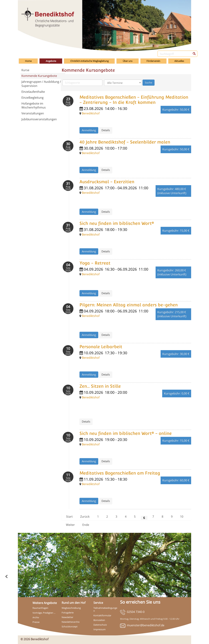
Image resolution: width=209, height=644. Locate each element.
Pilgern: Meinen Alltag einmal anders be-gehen (129, 305)
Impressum (99, 629)
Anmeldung (89, 130)
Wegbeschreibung (71, 608)
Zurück (85, 517)
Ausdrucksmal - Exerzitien (107, 182)
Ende (86, 525)
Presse (36, 622)
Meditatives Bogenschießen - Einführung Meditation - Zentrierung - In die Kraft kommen (134, 100)
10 (182, 517)
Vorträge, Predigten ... (44, 613)
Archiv (36, 617)
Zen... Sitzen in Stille (100, 386)
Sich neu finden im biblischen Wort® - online (126, 433)
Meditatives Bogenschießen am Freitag (120, 473)
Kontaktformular (102, 615)
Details (106, 130)
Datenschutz (100, 625)
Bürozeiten (99, 620)
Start (69, 517)
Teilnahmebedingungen (105, 609)
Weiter (70, 525)
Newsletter (67, 617)
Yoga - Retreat (95, 263)
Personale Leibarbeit (101, 347)
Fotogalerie (68, 613)
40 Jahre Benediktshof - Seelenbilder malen (125, 142)
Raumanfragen (40, 608)
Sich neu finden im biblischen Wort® (117, 223)
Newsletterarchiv (71, 622)
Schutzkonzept (70, 626)
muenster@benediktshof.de (146, 625)
